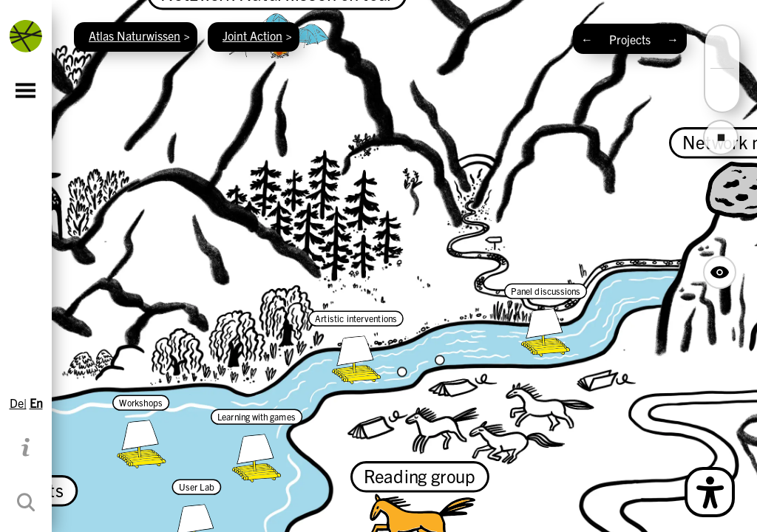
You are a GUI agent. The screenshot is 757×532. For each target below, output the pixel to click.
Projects (630, 39)
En (36, 403)
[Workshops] (141, 432)
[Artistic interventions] (356, 347)
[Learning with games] (257, 446)
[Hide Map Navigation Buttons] (720, 272)
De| (18, 403)
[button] (722, 58)
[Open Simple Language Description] (710, 492)
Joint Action (252, 35)
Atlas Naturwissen (135, 35)
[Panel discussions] (546, 320)
